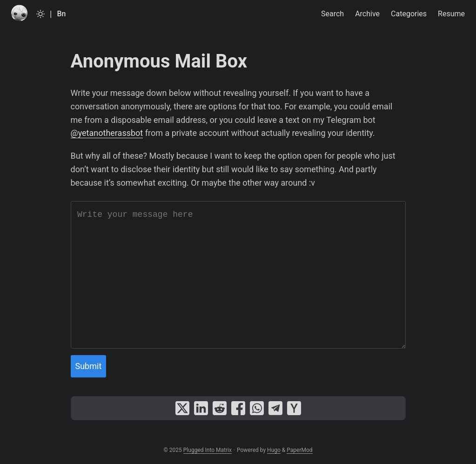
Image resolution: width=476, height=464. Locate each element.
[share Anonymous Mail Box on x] (182, 408)
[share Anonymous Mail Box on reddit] (220, 408)
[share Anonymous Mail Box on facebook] (238, 408)
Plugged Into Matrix (208, 450)
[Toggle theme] (40, 14)
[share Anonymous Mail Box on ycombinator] (294, 408)
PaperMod (299, 450)
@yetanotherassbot (107, 133)
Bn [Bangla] (61, 14)
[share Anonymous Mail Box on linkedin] (201, 408)
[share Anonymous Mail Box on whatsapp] (257, 408)
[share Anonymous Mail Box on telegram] (275, 408)
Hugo (274, 450)
